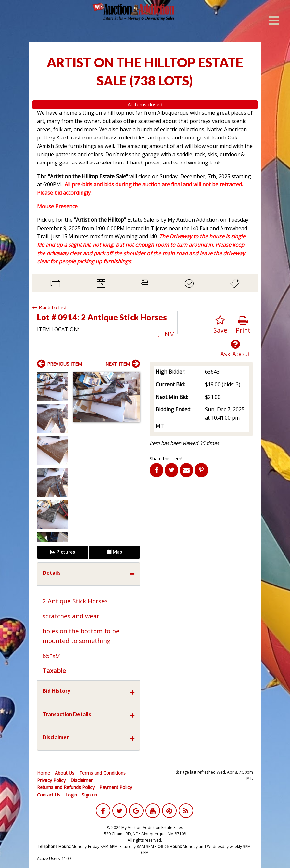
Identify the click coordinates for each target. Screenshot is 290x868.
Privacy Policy (51, 780)
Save (220, 325)
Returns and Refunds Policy (66, 787)
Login (71, 795)
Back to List (50, 308)
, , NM (166, 334)
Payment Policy (116, 787)
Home (44, 773)
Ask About (235, 349)
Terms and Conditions (102, 773)
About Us (65, 773)
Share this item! (166, 459)
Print (243, 325)
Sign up (89, 795)
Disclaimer (82, 780)
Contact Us (49, 795)
